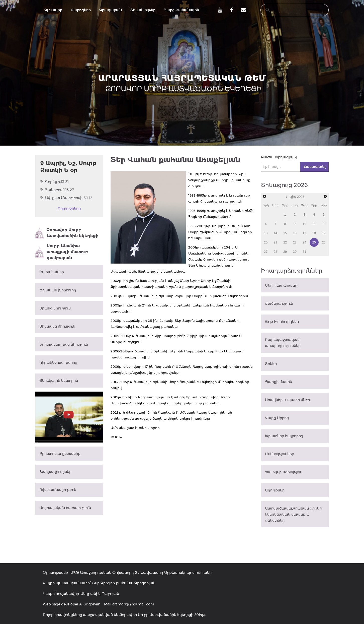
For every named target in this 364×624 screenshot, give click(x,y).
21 (275, 242)
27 (266, 252)
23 (295, 242)
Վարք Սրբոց (277, 418)
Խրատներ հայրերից (284, 436)
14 (275, 233)
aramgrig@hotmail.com (133, 604)
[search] (290, 10)
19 (324, 233)
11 (314, 224)
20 (266, 242)
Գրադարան (111, 10)
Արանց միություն (55, 308)
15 (285, 233)
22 (285, 242)
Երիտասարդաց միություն (64, 344)
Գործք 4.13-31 (55, 182)
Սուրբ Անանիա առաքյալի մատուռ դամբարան (62, 252)
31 (304, 252)
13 (266, 233)
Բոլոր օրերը (69, 208)
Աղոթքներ (275, 490)
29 (285, 252)
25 (314, 242)
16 (295, 233)
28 (275, 252)
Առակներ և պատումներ (287, 400)
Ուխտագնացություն (58, 490)
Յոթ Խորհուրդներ (282, 322)
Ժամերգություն (279, 303)
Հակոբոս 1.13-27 (57, 190)
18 (314, 233)
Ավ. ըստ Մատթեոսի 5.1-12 (66, 198)
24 (304, 242)
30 (295, 252)
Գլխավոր (53, 10)
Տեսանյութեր (143, 10)
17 (304, 233)
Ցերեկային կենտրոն (59, 381)
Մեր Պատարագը (281, 285)
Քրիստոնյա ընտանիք (60, 454)
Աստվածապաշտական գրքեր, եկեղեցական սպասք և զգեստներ (294, 514)
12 (324, 224)
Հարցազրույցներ (55, 472)
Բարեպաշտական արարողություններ (283, 343)
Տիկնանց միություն (57, 326)
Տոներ (271, 364)
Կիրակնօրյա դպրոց (58, 362)
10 (304, 224)
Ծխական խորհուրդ (58, 290)
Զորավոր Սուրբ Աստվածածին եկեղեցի (67, 233)
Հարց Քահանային (181, 10)
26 (324, 242)
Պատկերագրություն (284, 472)
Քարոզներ (81, 10)
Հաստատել (314, 167)
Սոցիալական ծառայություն (65, 508)
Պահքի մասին (279, 382)
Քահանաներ (52, 272)
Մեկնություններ (280, 454)
